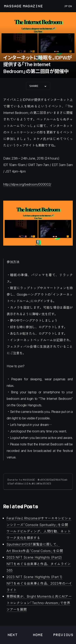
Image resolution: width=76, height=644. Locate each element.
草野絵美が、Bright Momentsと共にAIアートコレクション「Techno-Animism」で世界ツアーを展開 (39, 603)
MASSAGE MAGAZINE (24, 6)
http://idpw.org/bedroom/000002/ (27, 184)
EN (70, 6)
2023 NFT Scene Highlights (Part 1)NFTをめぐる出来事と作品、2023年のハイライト (39, 583)
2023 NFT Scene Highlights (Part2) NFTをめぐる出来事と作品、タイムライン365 (39, 564)
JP (66, 6)
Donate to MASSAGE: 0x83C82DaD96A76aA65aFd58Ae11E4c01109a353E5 (37, 482)
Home (38, 635)
